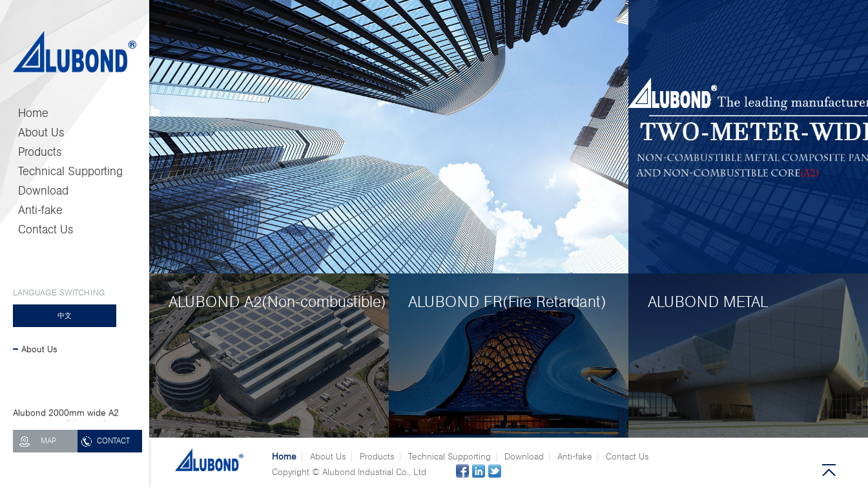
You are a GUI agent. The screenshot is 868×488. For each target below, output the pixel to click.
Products (40, 152)
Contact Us (46, 229)
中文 (65, 315)
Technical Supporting (70, 171)
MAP (48, 441)
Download (43, 191)
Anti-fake (40, 210)
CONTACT (113, 441)
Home (33, 113)
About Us (41, 133)
